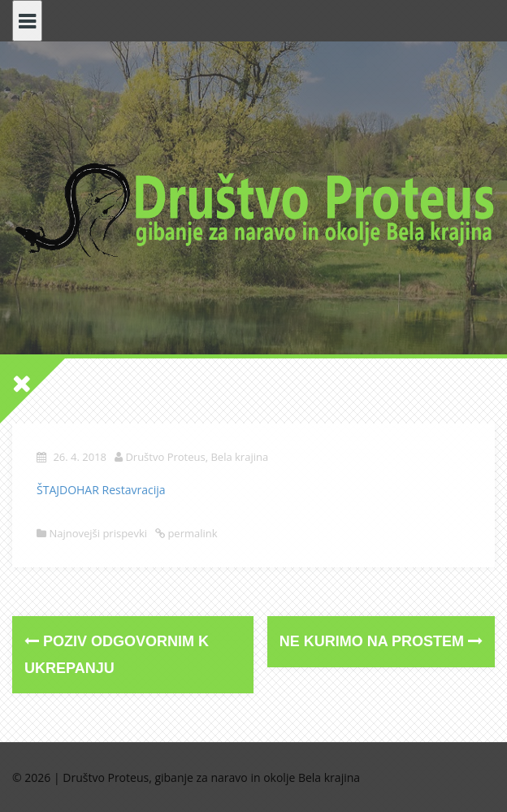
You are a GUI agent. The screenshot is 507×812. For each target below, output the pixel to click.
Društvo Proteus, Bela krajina (197, 457)
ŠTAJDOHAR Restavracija (101, 490)
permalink (191, 533)
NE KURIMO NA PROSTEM (381, 641)
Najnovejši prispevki (98, 533)
